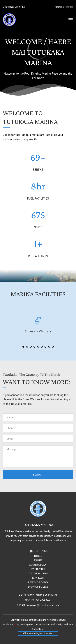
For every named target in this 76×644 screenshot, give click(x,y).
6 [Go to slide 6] (42, 347)
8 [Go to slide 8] (49, 347)
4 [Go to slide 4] (34, 347)
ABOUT (38, 560)
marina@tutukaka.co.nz (43, 605)
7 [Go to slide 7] (45, 347)
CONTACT (38, 578)
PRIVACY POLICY (38, 587)
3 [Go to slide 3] (31, 347)
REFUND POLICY (38, 582)
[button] (71, 20)
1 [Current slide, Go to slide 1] (23, 347)
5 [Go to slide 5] (38, 347)
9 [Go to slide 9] (53, 347)
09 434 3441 (44, 600)
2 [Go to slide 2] (27, 347)
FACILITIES (38, 569)
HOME (38, 556)
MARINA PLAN (38, 565)
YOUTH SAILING (38, 573)
